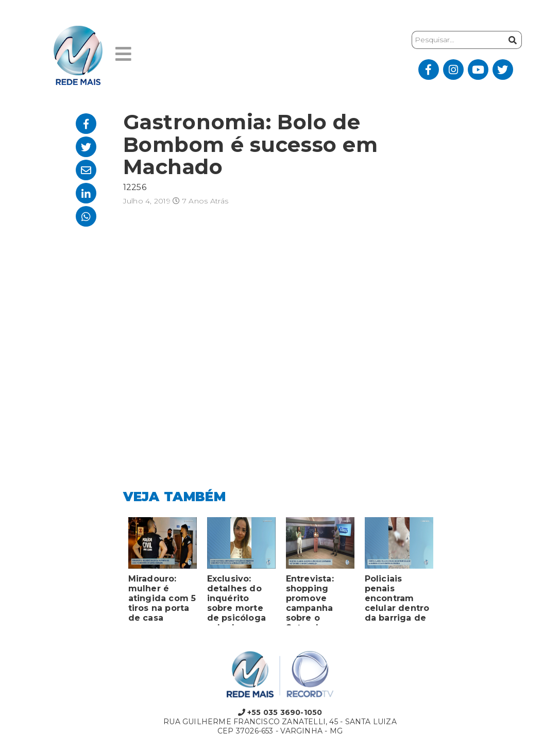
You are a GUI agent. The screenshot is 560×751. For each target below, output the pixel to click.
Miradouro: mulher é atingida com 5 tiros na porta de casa (162, 598)
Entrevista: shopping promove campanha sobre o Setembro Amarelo (310, 600)
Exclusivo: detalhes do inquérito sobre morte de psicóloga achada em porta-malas (237, 600)
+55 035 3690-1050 (280, 712)
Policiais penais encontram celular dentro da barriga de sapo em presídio (397, 600)
